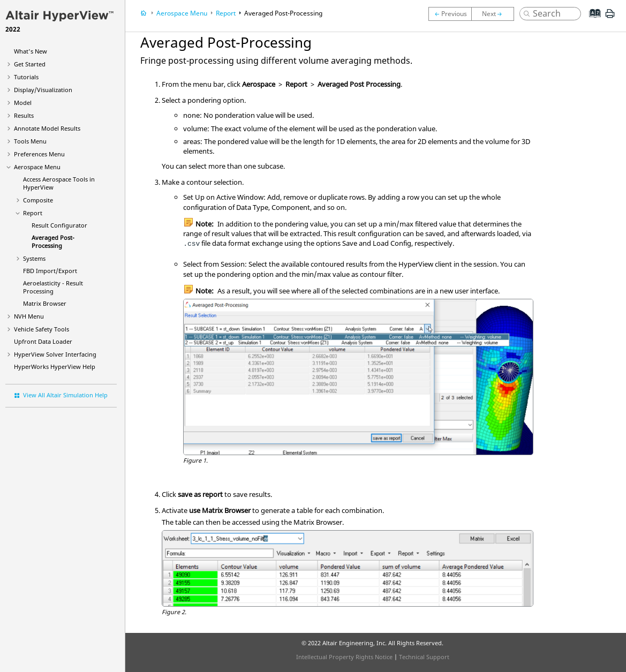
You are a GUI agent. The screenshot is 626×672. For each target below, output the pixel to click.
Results (24, 115)
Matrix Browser (45, 303)
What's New (31, 51)
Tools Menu (30, 141)
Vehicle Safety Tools (42, 329)
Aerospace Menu (37, 167)
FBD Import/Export (50, 271)
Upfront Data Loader (43, 341)
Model (23, 103)
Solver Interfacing (55, 354)
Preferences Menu (39, 154)
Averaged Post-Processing (53, 241)
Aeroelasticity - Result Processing (53, 287)
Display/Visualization (43, 90)
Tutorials (26, 77)
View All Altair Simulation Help (65, 395)
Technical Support (424, 657)
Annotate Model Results (47, 128)
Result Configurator (59, 225)
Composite (38, 200)
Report (33, 213)
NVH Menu (29, 316)
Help (55, 367)
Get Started (30, 64)
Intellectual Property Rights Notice (344, 657)
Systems (34, 258)
